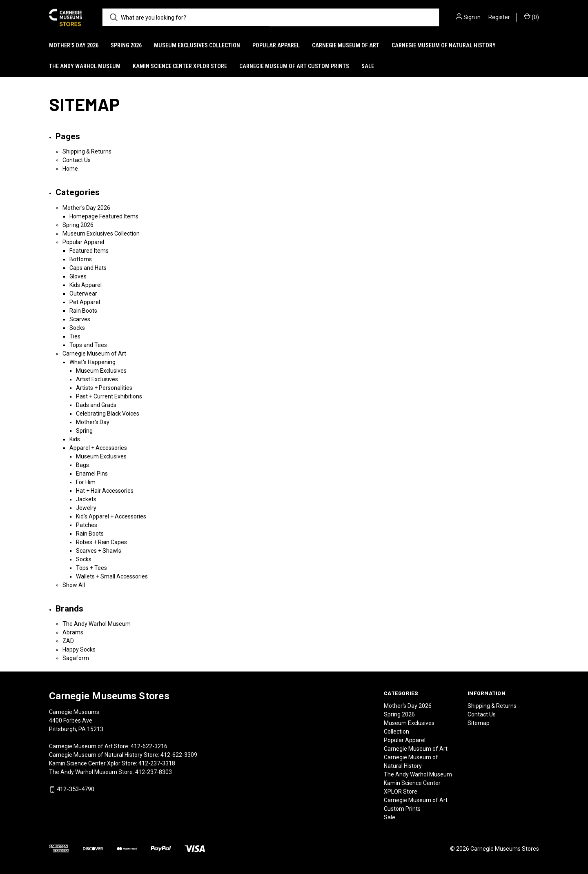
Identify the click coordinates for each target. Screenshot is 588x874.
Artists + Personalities (104, 388)
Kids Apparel (86, 285)
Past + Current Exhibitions (109, 396)
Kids (75, 439)
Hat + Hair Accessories (105, 491)
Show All (74, 585)
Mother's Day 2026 (74, 45)
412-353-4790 (76, 789)
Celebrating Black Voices (108, 414)
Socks (77, 328)
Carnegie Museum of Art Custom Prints (294, 66)
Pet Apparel (85, 302)
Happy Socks (79, 649)
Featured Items (89, 251)
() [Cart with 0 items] (531, 17)
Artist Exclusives (97, 379)
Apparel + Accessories (98, 448)
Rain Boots (83, 311)
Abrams (73, 632)
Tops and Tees (88, 345)
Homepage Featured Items (104, 216)
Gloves (78, 276)
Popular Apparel (276, 45)
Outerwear (83, 294)
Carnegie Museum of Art (346, 45)
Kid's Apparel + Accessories (111, 516)
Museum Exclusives (101, 371)
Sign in (472, 17)
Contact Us (77, 160)
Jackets (86, 499)
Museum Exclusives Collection (197, 45)
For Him (86, 482)
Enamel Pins (92, 474)
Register (499, 17)
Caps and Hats (88, 268)
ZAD (68, 641)
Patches (87, 525)
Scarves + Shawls (99, 551)
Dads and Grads (96, 405)
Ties (75, 336)
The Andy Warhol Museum (85, 66)
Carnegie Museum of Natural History (444, 45)
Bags (82, 465)
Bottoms (81, 259)
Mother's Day (93, 422)
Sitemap (479, 723)
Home (70, 169)
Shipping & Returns (87, 151)
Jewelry (86, 508)
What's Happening (92, 362)
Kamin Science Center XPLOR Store (180, 66)
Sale (368, 66)
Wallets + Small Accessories (112, 576)
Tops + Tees (91, 568)
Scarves (80, 319)
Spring (84, 431)
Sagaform (76, 658)
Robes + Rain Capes (101, 542)
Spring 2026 (126, 45)
